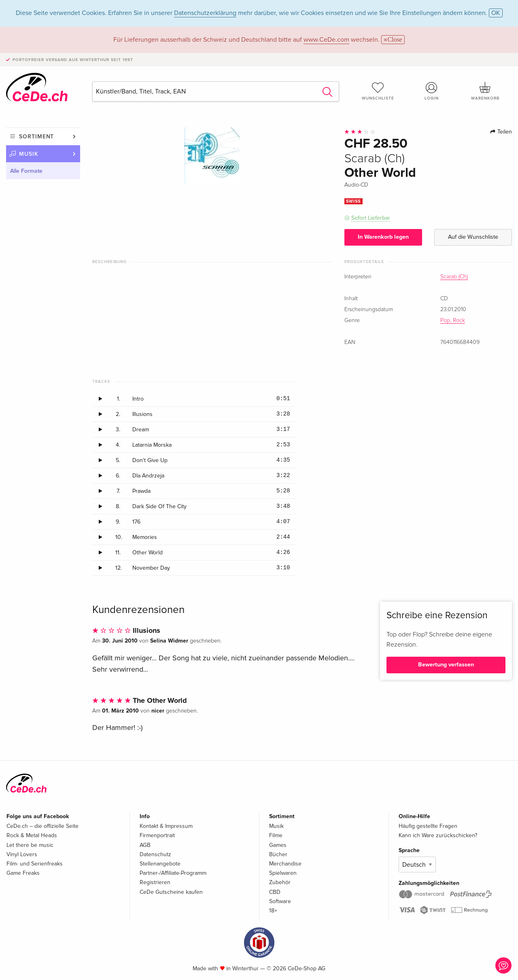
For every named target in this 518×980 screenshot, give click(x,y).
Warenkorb (485, 91)
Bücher (278, 854)
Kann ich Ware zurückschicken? (438, 835)
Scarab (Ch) (454, 277)
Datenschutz (155, 854)
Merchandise (285, 864)
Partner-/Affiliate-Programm (173, 873)
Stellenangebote (160, 864)
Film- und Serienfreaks (35, 864)
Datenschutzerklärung (205, 13)
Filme (276, 835)
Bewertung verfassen (446, 665)
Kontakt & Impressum (166, 826)
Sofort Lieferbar (371, 218)
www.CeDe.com (326, 40)
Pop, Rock (453, 320)
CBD (275, 892)
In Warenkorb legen (383, 237)
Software (280, 901)
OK (496, 13)
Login (432, 91)
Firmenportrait (157, 835)
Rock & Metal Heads (32, 835)
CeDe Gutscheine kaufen (171, 892)
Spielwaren (283, 873)
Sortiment (36, 137)
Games (278, 845)
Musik (29, 154)
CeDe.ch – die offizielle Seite (42, 826)
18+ (273, 911)
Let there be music (30, 845)
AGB (145, 845)
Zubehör (280, 882)
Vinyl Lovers (22, 854)
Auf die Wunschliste (473, 237)
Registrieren (155, 882)
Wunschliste (378, 91)
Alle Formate (26, 171)
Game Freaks (23, 873)
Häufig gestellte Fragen (428, 826)
